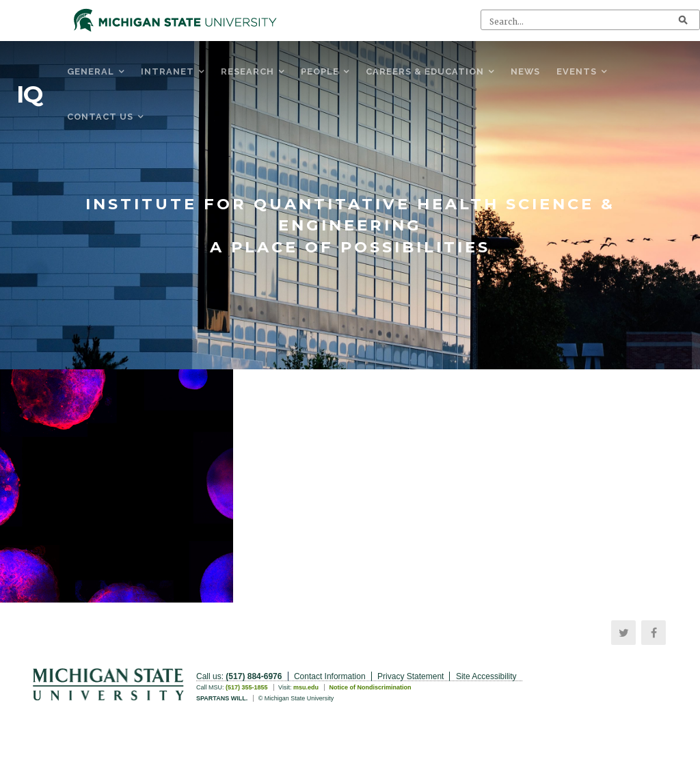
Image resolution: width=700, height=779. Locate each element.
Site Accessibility (486, 676)
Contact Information (330, 676)
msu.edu (306, 687)
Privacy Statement (410, 676)
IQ (29, 94)
